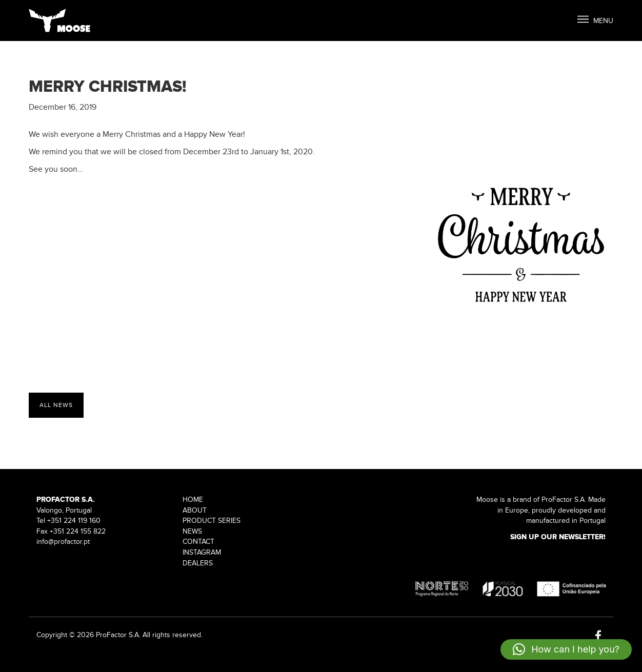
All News (56, 405)
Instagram (202, 552)
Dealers (198, 563)
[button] (566, 649)
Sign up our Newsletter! (558, 537)
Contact (198, 542)
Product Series (212, 521)
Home (193, 500)
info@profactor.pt (63, 542)
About (195, 510)
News (192, 531)
